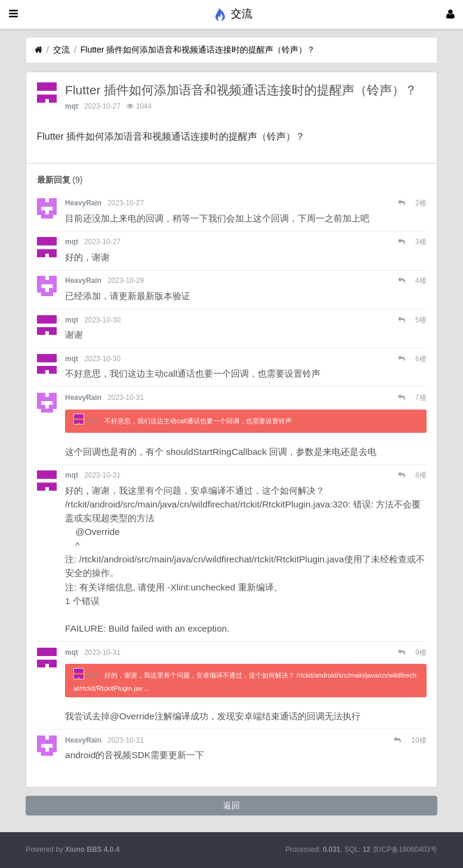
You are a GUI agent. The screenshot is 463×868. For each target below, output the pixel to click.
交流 (61, 50)
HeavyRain (83, 203)
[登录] (450, 14)
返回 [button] (231, 805)
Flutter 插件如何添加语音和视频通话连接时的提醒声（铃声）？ (198, 50)
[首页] (38, 50)
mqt (72, 106)
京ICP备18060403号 (405, 849)
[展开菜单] (13, 14)
